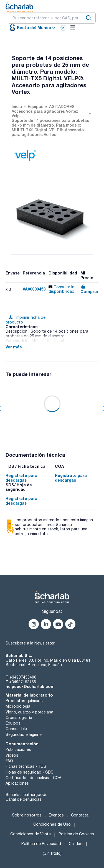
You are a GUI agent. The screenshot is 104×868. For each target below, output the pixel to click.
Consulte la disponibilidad (61, 289)
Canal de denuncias (24, 799)
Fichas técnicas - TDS (26, 766)
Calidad (76, 844)
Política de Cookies (76, 834)
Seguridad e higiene (24, 735)
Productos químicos (24, 701)
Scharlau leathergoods (26, 795)
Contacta (80, 815)
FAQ (9, 761)
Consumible (16, 729)
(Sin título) (52, 853)
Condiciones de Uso (52, 824)
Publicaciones (18, 749)
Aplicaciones (17, 783)
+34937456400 (23, 677)
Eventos (56, 815)
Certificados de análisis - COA (33, 778)
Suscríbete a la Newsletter (30, 643)
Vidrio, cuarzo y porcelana (29, 712)
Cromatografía (19, 718)
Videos (12, 755)
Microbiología (18, 706)
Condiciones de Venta (31, 834)
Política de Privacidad (41, 844)
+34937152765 (23, 682)
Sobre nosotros (27, 815)
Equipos (13, 723)
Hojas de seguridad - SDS (30, 772)
